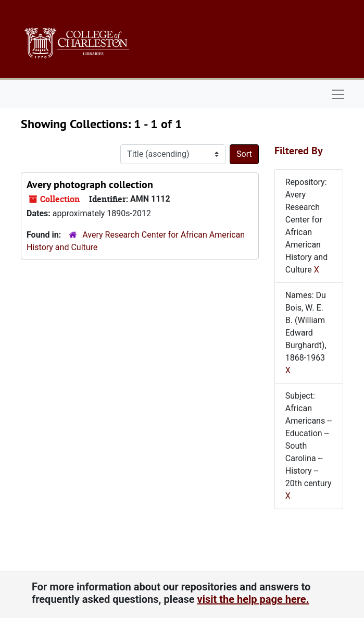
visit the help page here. (253, 599)
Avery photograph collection (90, 184)
